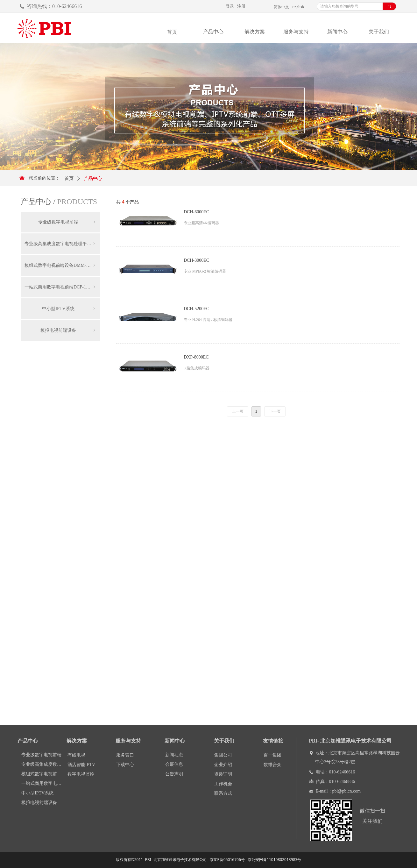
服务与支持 (296, 32)
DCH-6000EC (196, 212)
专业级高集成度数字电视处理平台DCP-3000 (62, 244)
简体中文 (281, 7)
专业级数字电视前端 (67, 222)
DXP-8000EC (196, 357)
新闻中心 (337, 32)
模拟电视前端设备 (68, 330)
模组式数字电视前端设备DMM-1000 (60, 265)
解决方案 (255, 32)
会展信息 (174, 764)
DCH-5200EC (196, 309)
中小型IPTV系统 (69, 309)
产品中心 (213, 32)
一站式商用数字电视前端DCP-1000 (60, 287)
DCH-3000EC (196, 260)
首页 (69, 178)
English (298, 7)
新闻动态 (174, 755)
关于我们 (379, 32)
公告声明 (174, 774)
